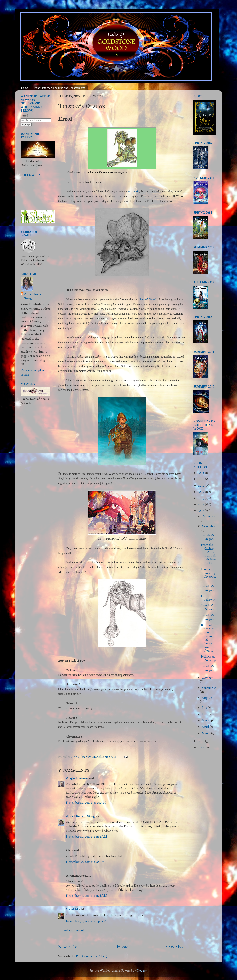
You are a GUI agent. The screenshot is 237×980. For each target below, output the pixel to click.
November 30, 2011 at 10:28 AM (86, 896)
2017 (202, 473)
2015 (201, 486)
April (206, 727)
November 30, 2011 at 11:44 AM (86, 921)
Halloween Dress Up (208, 659)
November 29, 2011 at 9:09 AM (86, 803)
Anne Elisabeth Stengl (81, 817)
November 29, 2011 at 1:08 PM (85, 862)
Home (25, 88)
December (208, 517)
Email (24, 116)
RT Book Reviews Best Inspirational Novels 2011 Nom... (209, 638)
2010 (202, 741)
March (206, 733)
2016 (202, 479)
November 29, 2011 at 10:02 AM (86, 837)
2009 (202, 748)
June (205, 715)
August (207, 698)
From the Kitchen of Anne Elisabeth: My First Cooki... (209, 554)
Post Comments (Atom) (92, 956)
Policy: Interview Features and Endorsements (60, 88)
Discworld (134, 191)
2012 (202, 505)
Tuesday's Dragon (207, 537)
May (205, 721)
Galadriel (72, 910)
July (205, 708)
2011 (201, 511)
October (207, 678)
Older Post (176, 947)
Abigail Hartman (77, 778)
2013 (201, 498)
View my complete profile (33, 373)
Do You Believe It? (209, 598)
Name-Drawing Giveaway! (209, 575)
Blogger (142, 971)
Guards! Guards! (148, 299)
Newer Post (69, 947)
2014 (202, 492)
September (209, 688)
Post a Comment (73, 930)
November (209, 527)
